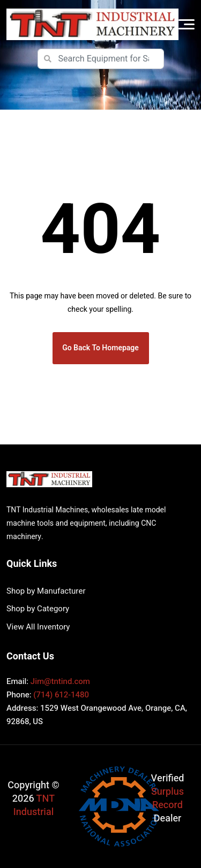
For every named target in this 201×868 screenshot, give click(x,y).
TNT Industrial (34, 805)
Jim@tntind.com (60, 681)
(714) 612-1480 (61, 695)
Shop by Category (38, 609)
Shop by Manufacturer (46, 591)
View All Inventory (38, 627)
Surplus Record (167, 798)
